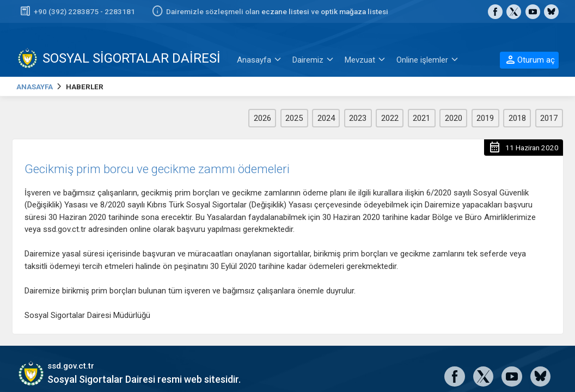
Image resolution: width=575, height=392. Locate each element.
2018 (517, 118)
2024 (326, 118)
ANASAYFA (35, 87)
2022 (390, 118)
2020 (454, 118)
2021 (421, 118)
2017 (549, 118)
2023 (358, 118)
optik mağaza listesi (354, 11)
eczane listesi (285, 11)
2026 (262, 118)
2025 (294, 118)
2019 (485, 118)
